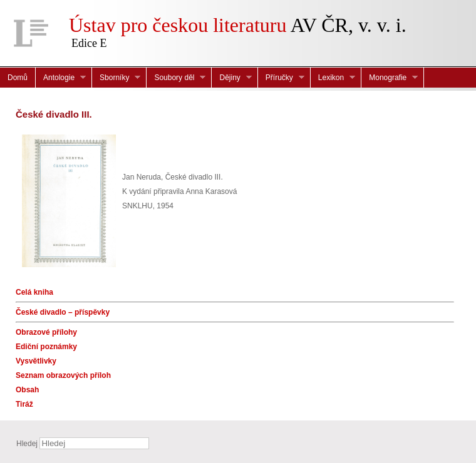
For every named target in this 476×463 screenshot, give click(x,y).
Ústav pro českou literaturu (178, 25)
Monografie (390, 78)
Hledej (27, 444)
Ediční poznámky (46, 347)
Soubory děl (176, 78)
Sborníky (116, 78)
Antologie (61, 78)
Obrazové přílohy (46, 332)
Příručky (281, 78)
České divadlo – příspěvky (63, 312)
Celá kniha (34, 292)
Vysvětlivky (36, 361)
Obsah (27, 390)
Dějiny (231, 78)
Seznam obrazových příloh (63, 375)
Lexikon (333, 78)
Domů (18, 78)
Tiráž (24, 404)
